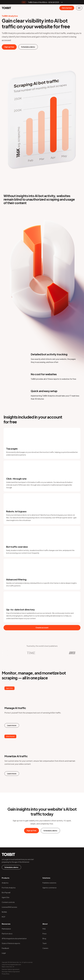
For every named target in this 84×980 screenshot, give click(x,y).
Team (45, 943)
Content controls (8, 902)
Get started (67, 8)
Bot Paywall (6, 892)
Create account (42, 628)
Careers (45, 948)
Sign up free (9, 47)
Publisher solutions (49, 883)
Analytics (5, 883)
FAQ (44, 929)
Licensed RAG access (9, 907)
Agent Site (6, 897)
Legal (4, 953)
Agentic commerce (49, 888)
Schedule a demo (28, 47)
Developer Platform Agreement (11, 972)
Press (44, 934)
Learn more (12, 725)
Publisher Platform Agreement (11, 969)
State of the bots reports (11, 943)
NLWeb (4, 912)
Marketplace (6, 929)
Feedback (5, 948)
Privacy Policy (6, 974)
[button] (79, 8)
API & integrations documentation (14, 938)
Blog (44, 938)
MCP (3, 917)
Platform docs (7, 934)
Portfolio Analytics (9, 888)
